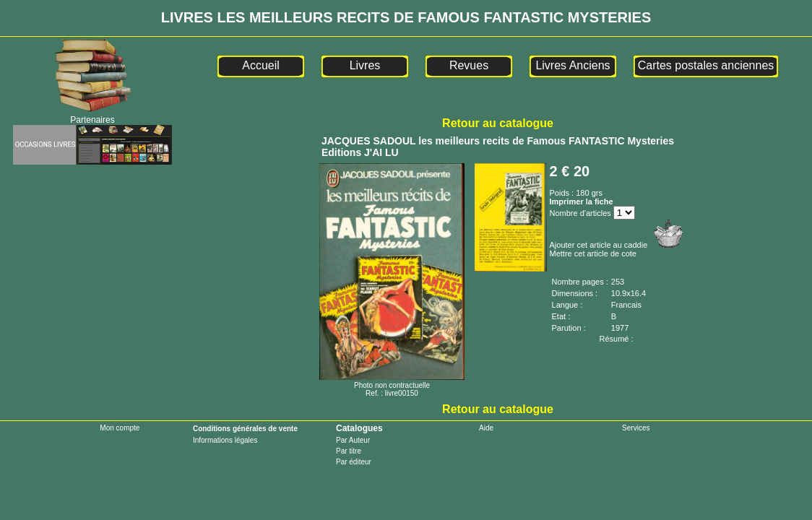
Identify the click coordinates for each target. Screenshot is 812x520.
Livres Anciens (573, 65)
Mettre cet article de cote (593, 253)
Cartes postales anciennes (706, 65)
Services (636, 428)
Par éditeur (354, 462)
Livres (365, 65)
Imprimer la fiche (582, 201)
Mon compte (120, 428)
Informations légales (225, 440)
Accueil (261, 65)
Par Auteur (353, 440)
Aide (486, 428)
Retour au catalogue (498, 123)
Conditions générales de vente (245, 429)
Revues (469, 65)
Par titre (349, 451)
